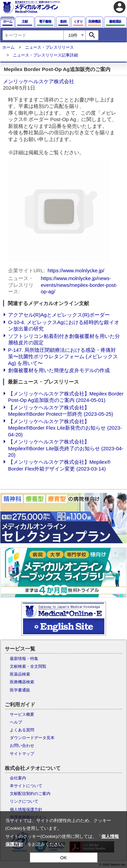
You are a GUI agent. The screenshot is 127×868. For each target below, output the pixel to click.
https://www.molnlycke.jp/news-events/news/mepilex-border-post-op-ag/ (79, 285)
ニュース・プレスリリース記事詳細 (45, 55)
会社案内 (18, 778)
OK (63, 858)
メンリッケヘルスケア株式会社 (39, 81)
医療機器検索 (22, 682)
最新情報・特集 (24, 659)
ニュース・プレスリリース (49, 47)
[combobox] (33, 35)
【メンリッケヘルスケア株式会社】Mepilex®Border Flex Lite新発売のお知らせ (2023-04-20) (65, 428)
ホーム (8, 47)
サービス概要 (22, 714)
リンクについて (24, 801)
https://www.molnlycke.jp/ (76, 270)
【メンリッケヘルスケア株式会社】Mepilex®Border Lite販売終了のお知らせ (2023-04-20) (66, 448)
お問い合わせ (22, 746)
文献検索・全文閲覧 (28, 666)
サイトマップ (22, 754)
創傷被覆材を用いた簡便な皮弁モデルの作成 (59, 370)
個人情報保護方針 (26, 809)
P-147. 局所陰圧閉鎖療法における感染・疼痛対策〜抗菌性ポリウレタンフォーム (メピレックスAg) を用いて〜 (63, 357)
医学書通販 (20, 690)
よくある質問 (22, 730)
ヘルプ (16, 722)
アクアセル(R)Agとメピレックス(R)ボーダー (59, 315)
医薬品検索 (20, 674)
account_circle (120, 7)
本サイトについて (26, 786)
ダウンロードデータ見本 (32, 738)
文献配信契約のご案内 (30, 794)
